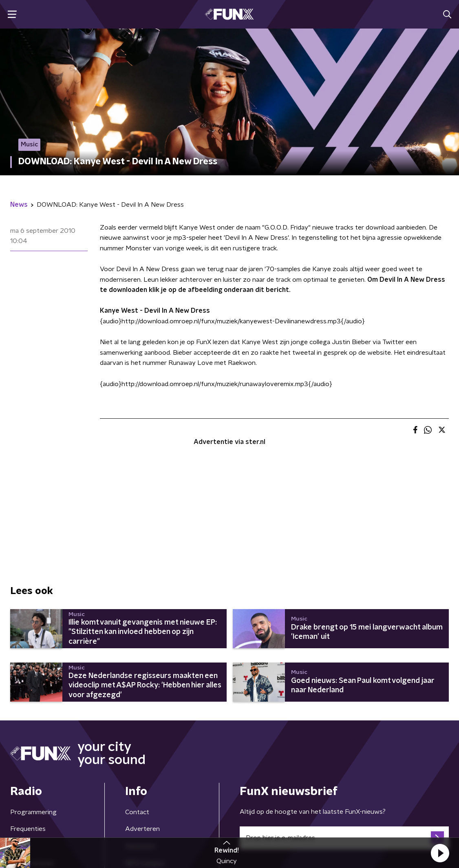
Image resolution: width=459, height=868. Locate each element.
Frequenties (28, 829)
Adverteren (142, 829)
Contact (137, 812)
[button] (440, 853)
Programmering (33, 812)
